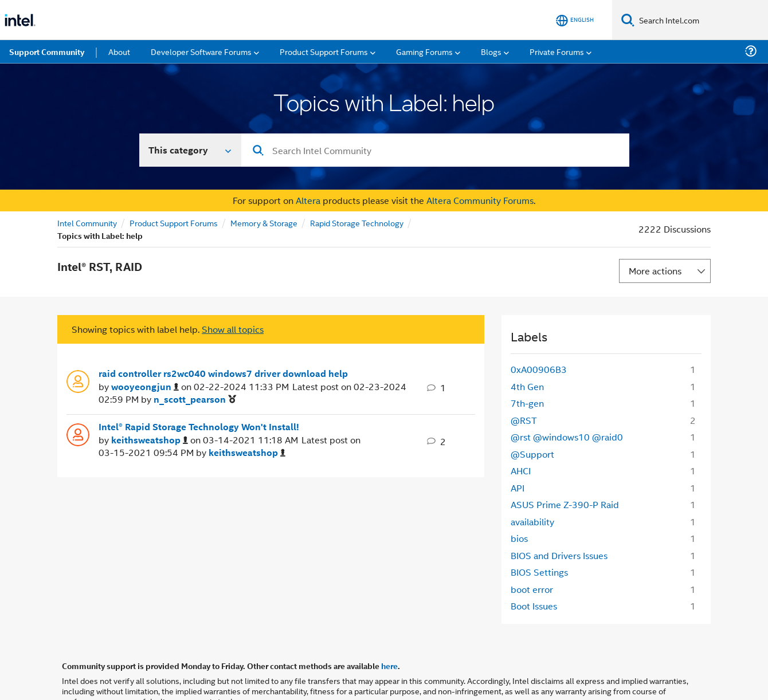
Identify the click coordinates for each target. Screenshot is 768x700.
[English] (575, 20)
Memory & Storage (264, 223)
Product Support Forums (174, 223)
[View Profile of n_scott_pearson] (195, 400)
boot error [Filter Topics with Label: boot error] (532, 589)
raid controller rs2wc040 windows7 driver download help (223, 373)
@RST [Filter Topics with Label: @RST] (524, 420)
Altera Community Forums (480, 200)
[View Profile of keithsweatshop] (150, 440)
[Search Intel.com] (701, 20)
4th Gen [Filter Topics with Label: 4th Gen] (527, 386)
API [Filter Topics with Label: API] (518, 488)
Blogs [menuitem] (491, 51)
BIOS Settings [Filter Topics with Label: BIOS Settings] (539, 572)
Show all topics (233, 329)
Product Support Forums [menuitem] (324, 51)
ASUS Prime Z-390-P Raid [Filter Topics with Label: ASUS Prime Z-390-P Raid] (565, 504)
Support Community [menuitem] (47, 52)
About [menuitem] (119, 51)
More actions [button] (655, 271)
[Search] (628, 20)
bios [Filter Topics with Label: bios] (519, 538)
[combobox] (435, 150)
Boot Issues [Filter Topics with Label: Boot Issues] (534, 606)
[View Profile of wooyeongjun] (145, 387)
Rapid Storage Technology (357, 223)
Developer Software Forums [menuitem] (201, 51)
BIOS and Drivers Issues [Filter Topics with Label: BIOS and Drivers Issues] (559, 555)
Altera (308, 200)
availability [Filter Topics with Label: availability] (532, 522)
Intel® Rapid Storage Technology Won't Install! (199, 427)
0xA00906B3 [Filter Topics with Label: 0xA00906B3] (539, 369)
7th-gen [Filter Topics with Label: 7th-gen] (527, 403)
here (389, 666)
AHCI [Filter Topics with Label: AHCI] (521, 471)
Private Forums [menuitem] (557, 51)
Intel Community (87, 223)
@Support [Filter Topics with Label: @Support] (532, 454)
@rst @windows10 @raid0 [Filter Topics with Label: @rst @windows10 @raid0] (567, 437)
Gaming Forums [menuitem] (424, 51)
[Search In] (191, 150)
